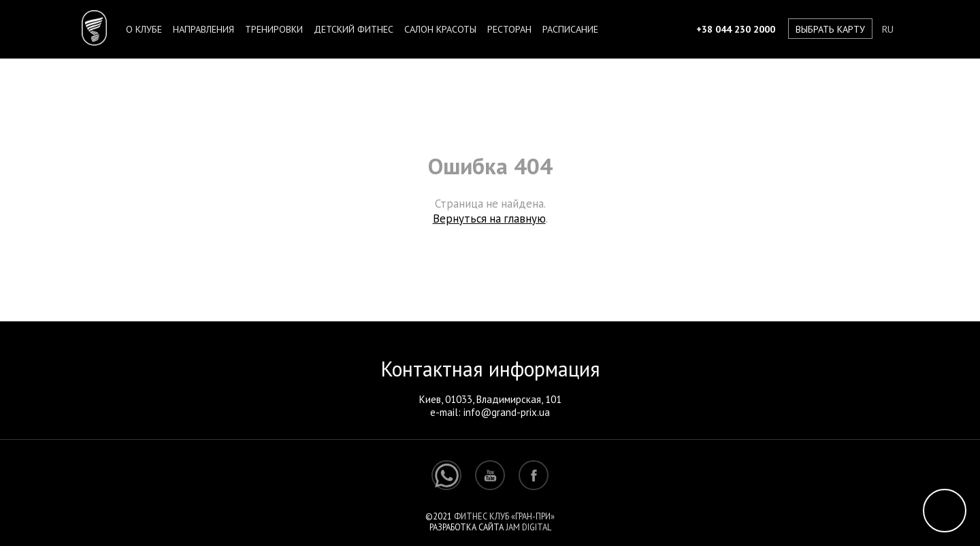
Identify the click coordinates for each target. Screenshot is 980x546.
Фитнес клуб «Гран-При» (504, 516)
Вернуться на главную (489, 219)
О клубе (144, 29)
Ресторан (509, 29)
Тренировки (274, 29)
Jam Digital (528, 527)
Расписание (570, 29)
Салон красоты (440, 29)
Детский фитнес (354, 29)
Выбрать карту (830, 29)
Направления (203, 29)
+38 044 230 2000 (736, 29)
